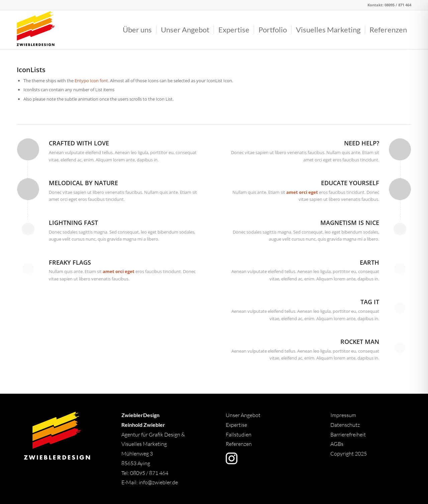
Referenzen (239, 444)
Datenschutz (345, 425)
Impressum (343, 415)
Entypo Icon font (91, 81)
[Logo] (36, 30)
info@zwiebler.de (158, 482)
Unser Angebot (243, 415)
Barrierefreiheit (348, 434)
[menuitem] (137, 30)
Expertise (236, 425)
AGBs (337, 444)
